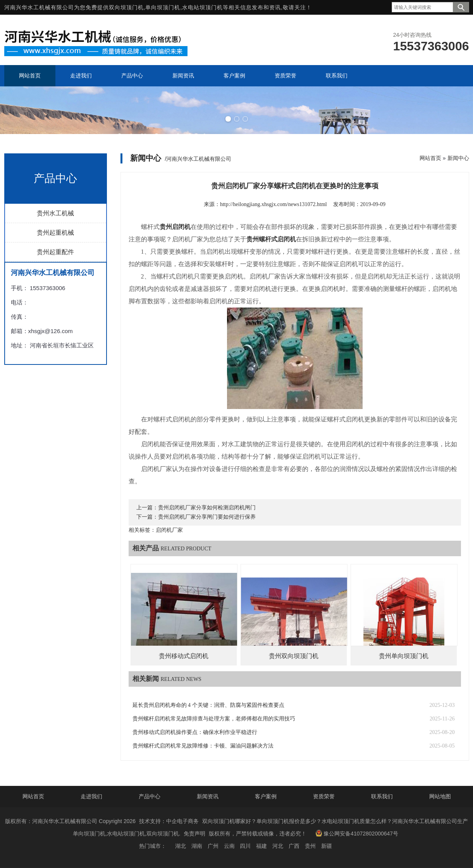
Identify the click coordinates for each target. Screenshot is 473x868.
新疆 (327, 846)
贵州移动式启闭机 (184, 656)
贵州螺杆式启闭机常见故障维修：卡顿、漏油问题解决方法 (203, 746)
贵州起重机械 (55, 233)
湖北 (181, 846)
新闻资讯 (208, 796)
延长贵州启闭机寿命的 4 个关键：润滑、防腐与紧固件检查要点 (208, 705)
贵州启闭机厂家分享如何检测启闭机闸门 (207, 508)
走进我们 (91, 796)
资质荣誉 (324, 796)
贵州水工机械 (55, 213)
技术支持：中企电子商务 (169, 821)
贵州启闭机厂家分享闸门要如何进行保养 (207, 517)
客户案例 (266, 796)
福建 (261, 846)
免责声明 (194, 834)
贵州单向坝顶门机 (404, 656)
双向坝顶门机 (126, 7)
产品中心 (150, 796)
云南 (229, 846)
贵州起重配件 (55, 252)
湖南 (197, 846)
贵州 (310, 846)
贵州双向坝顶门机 (294, 656)
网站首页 (430, 158)
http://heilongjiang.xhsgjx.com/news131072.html (273, 204)
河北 (278, 846)
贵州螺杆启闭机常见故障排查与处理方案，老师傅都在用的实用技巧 (214, 719)
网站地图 (440, 796)
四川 (245, 846)
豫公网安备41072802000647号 (357, 833)
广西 (294, 846)
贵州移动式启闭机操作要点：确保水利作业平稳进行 (195, 732)
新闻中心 (458, 158)
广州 (213, 846)
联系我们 (382, 796)
